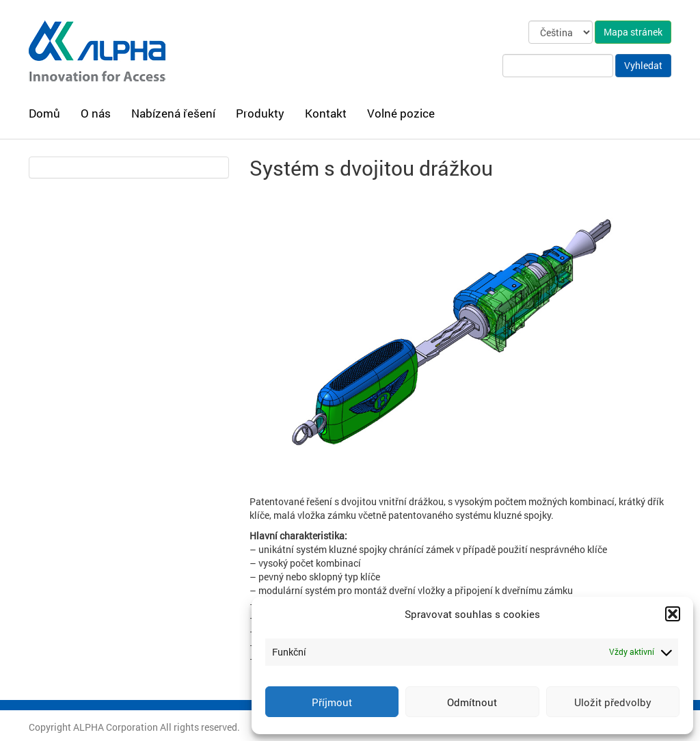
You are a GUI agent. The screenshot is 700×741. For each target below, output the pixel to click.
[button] (673, 614)
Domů (44, 113)
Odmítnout (472, 702)
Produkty (260, 113)
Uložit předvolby (613, 702)
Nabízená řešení (173, 113)
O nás (96, 113)
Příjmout (332, 702)
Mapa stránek (633, 32)
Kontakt (326, 113)
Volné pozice (401, 113)
